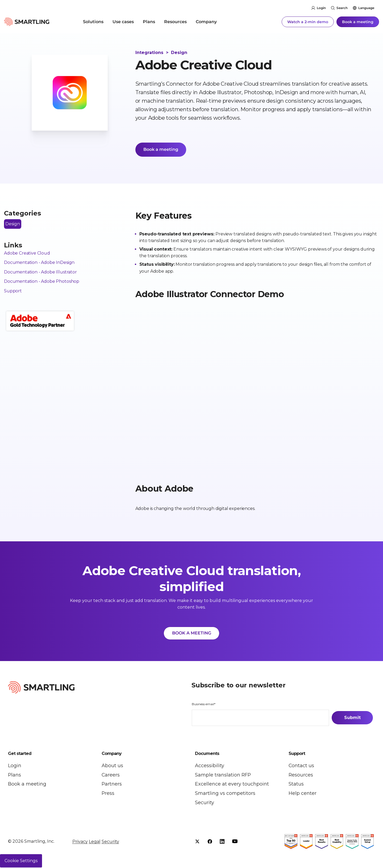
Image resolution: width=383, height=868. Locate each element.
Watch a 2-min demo (308, 21)
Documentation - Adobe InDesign (39, 263)
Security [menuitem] (205, 803)
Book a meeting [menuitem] (27, 785)
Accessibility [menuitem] (210, 766)
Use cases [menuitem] (123, 21)
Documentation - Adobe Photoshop (42, 282)
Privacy (80, 842)
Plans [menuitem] (149, 21)
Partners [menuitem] (112, 785)
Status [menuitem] (296, 785)
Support (13, 291)
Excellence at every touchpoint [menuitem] (232, 785)
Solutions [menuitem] (93, 21)
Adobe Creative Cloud (27, 253)
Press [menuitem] (108, 794)
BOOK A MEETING (192, 634)
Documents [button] (207, 754)
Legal (95, 842)
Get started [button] (20, 754)
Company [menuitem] (206, 21)
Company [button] (112, 754)
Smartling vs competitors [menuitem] (225, 794)
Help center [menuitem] (303, 794)
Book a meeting (358, 21)
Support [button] (297, 754)
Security (110, 842)
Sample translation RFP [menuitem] (223, 775)
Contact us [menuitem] (301, 766)
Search (342, 8)
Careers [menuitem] (111, 775)
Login (321, 8)
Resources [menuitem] (175, 21)
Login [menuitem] (15, 766)
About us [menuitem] (112, 766)
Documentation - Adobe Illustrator (40, 272)
